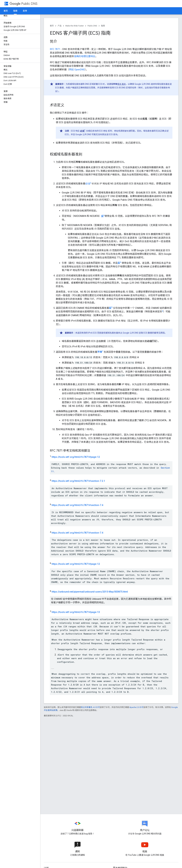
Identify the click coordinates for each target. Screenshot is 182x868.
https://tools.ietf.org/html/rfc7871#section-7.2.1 (78, 481)
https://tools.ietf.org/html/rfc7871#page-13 (76, 612)
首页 (6, 11)
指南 (103, 26)
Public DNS (23, 4)
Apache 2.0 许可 (136, 707)
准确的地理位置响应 (85, 56)
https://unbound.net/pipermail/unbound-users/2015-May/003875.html (90, 592)
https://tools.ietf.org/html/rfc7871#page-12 (76, 457)
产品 (60, 26)
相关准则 (122, 84)
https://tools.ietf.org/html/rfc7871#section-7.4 (77, 505)
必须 (88, 184)
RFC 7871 (55, 49)
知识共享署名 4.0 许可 (90, 707)
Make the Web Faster (75, 26)
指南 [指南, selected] (15, 11)
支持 (25, 11)
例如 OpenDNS (77, 70)
